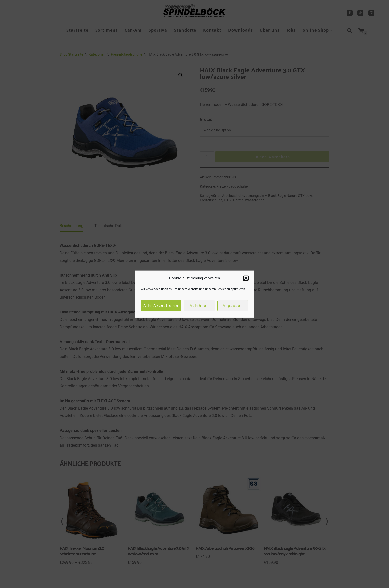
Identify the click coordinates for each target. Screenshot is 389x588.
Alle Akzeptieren (161, 306)
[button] (246, 278)
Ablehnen (199, 306)
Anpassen (233, 306)
